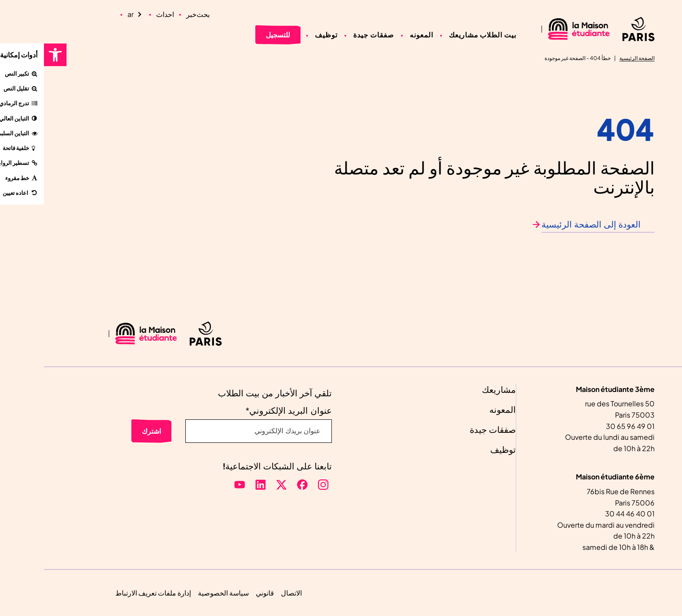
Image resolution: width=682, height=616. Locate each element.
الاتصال (247, 593)
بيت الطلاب (454, 35)
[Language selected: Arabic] (92, 14)
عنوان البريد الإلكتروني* (245, 411)
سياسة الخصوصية (179, 593)
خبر (147, 14)
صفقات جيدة (330, 35)
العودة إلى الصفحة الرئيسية (547, 225)
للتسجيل (234, 35)
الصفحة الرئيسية (593, 58)
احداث (121, 14)
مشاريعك (420, 35)
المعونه (378, 35)
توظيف (282, 35)
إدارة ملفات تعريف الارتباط (109, 593)
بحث (159, 14)
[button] (11, 55)
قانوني (221, 593)
